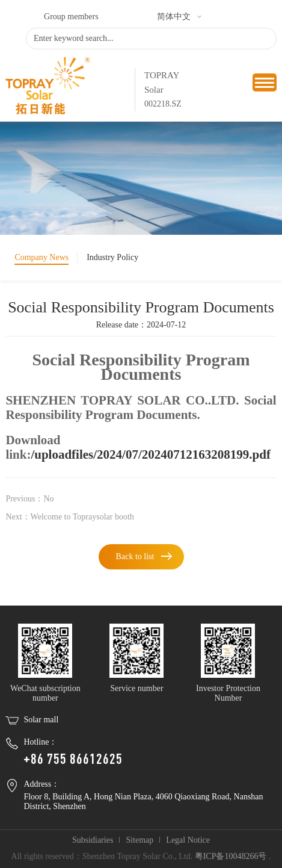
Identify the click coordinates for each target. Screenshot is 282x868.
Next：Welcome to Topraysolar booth (69, 517)
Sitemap (139, 840)
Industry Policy (112, 257)
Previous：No (29, 499)
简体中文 (174, 17)
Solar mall (41, 720)
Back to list (135, 556)
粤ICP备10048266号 (231, 856)
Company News (41, 257)
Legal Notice (188, 840)
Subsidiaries (93, 840)
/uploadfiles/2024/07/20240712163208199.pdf (150, 454)
